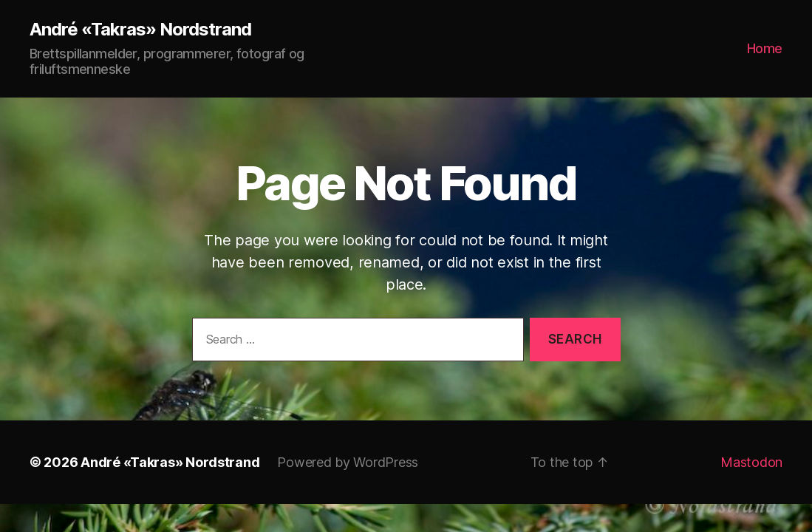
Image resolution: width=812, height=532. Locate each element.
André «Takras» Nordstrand (140, 30)
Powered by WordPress (348, 462)
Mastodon (751, 462)
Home (765, 48)
